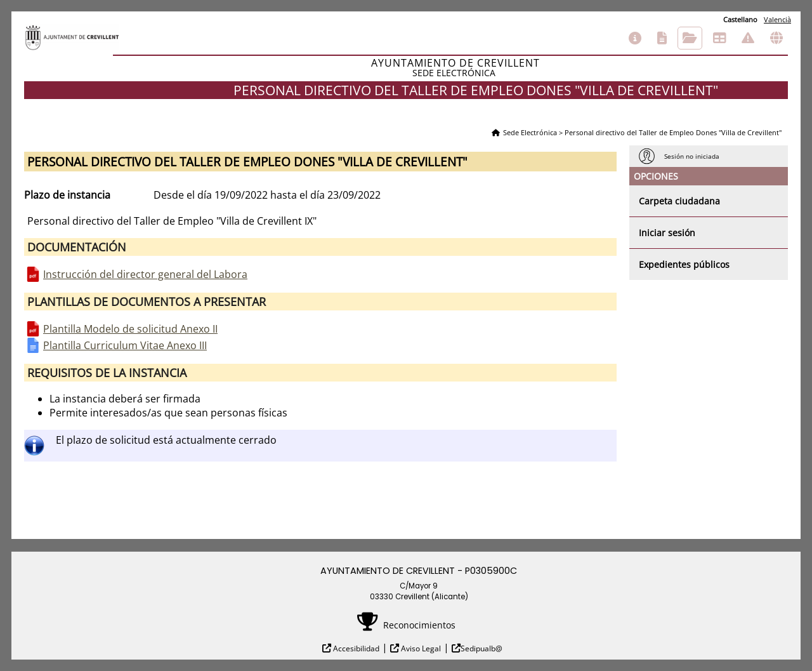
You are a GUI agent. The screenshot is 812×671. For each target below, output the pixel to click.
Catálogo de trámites (662, 38)
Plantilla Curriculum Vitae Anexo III (125, 345)
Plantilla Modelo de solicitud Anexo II (130, 329)
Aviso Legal (420, 648)
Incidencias (748, 38)
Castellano (740, 19)
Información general (635, 38)
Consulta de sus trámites (690, 38)
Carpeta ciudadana (679, 201)
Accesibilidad (355, 648)
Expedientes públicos (684, 264)
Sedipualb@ (481, 648)
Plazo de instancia (67, 195)
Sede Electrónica (530, 132)
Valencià (777, 19)
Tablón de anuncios (719, 38)
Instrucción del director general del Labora (145, 274)
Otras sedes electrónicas (776, 38)
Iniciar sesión (667, 233)
